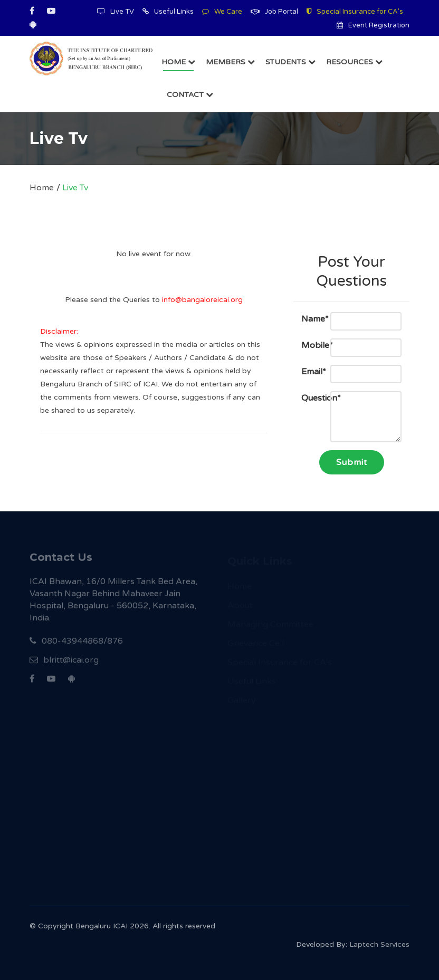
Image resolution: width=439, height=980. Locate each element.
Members (230, 62)
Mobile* (308, 345)
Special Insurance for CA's (355, 12)
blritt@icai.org (64, 664)
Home (178, 62)
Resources (354, 62)
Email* (308, 372)
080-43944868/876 (76, 645)
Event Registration (373, 25)
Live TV (116, 12)
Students (290, 62)
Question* (308, 398)
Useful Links (168, 12)
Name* (308, 319)
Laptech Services (379, 947)
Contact (190, 95)
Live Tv (75, 188)
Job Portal (274, 12)
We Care (222, 12)
